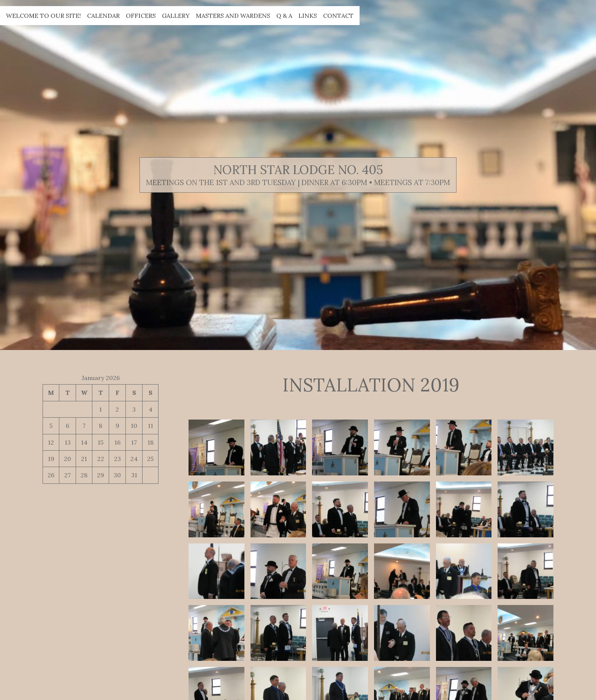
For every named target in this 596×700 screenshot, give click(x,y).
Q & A (284, 16)
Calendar (103, 16)
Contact (338, 16)
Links (308, 16)
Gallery (176, 16)
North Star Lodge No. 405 (298, 170)
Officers (141, 16)
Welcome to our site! (44, 16)
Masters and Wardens (233, 16)
